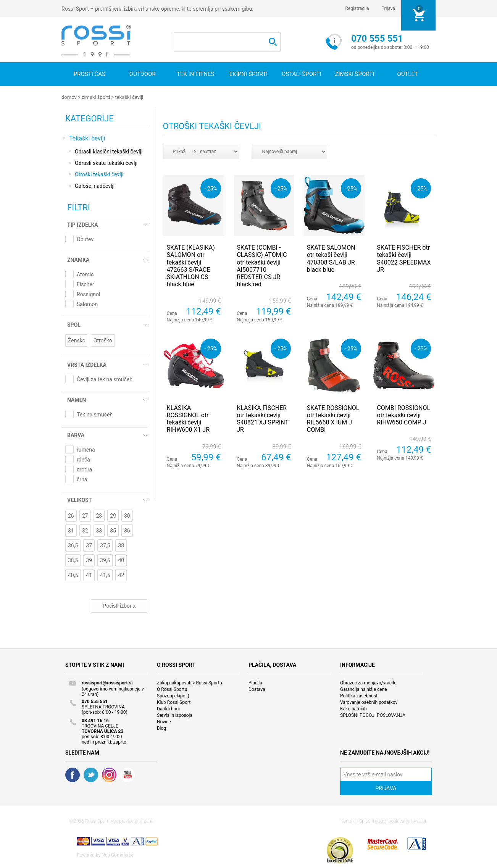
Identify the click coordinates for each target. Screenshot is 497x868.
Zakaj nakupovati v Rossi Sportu (190, 682)
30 (127, 515)
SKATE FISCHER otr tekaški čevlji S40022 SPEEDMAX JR (404, 258)
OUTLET (407, 74)
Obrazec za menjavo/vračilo (368, 682)
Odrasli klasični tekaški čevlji (109, 151)
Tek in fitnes (195, 74)
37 (89, 545)
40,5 (73, 575)
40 (121, 560)
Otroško (103, 340)
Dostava (257, 689)
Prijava (388, 8)
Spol (74, 324)
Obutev (85, 239)
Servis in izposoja (175, 715)
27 (85, 515)
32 (85, 530)
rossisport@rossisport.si (107, 682)
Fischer (86, 284)
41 (89, 575)
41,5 (105, 575)
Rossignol (88, 294)
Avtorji (420, 821)
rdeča (83, 459)
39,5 (105, 560)
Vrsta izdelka (87, 365)
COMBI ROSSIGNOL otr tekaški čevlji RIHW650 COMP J (403, 415)
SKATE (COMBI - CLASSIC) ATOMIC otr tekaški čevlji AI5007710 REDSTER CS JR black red (262, 265)
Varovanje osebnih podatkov (369, 702)
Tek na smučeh (95, 414)
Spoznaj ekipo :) (173, 695)
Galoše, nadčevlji (95, 186)
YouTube (127, 774)
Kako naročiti (353, 708)
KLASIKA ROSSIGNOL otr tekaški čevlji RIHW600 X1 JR (188, 419)
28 (99, 515)
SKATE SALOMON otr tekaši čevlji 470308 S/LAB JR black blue (331, 258)
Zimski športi (354, 74)
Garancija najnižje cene (364, 689)
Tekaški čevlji (129, 97)
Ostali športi (302, 74)
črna (82, 479)
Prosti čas (90, 74)
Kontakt (348, 821)
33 (99, 530)
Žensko (77, 340)
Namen (77, 400)
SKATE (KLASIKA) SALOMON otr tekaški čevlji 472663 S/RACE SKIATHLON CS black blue (191, 265)
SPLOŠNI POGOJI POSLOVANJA (373, 715)
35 (113, 530)
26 (71, 515)
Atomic (85, 274)
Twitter (91, 774)
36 (127, 530)
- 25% (211, 188)
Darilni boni (168, 708)
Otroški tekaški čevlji (99, 174)
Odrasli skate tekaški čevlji (106, 163)
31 (71, 530)
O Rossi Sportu (172, 689)
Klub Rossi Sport (174, 702)
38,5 (73, 560)
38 (121, 545)
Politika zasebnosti (359, 695)
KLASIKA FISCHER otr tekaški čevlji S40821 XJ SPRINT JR (262, 419)
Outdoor (143, 74)
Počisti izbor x (119, 605)
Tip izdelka (83, 224)
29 (113, 515)
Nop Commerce (118, 855)
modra (84, 469)
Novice (164, 721)
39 (89, 560)
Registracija (357, 8)
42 (121, 575)
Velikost (79, 500)
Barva (76, 435)
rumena (86, 449)
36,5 (73, 545)
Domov (69, 97)
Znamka (78, 260)
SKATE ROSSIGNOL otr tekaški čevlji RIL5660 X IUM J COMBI (333, 419)
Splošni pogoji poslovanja (385, 821)
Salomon (87, 304)
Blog (161, 728)
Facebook (73, 774)
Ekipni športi (248, 74)
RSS (109, 774)
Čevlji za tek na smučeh (105, 379)
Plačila (255, 682)
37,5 (105, 545)
